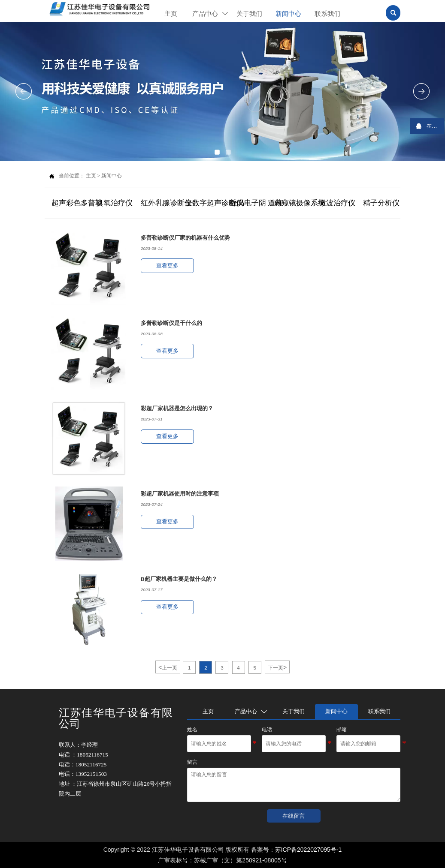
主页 (91, 176)
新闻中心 (112, 176)
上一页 (168, 667)
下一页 (277, 667)
